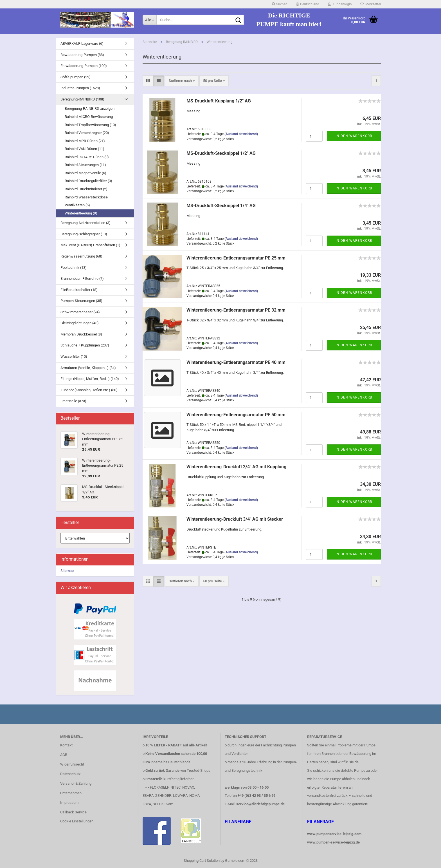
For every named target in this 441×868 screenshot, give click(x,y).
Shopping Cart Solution (202, 861)
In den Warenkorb (354, 136)
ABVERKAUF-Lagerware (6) (82, 43)
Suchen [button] (280, 4)
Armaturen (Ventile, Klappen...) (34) (88, 368)
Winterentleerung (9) (81, 213)
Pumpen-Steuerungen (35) (81, 301)
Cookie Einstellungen (77, 821)
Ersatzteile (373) (73, 401)
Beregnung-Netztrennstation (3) (85, 223)
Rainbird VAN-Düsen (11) (85, 149)
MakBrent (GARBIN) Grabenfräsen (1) (90, 245)
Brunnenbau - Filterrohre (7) (82, 278)
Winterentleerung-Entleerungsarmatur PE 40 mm (236, 362)
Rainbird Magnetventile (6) (85, 173)
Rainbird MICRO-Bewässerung (89, 117)
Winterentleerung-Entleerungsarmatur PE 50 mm (236, 415)
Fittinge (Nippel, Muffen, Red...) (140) (90, 379)
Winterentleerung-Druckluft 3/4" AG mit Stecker (235, 519)
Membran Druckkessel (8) (81, 334)
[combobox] (182, 81)
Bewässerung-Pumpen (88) (82, 55)
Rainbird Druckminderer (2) (86, 189)
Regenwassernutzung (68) (81, 256)
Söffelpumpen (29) (76, 77)
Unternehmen (71, 793)
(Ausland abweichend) (241, 134)
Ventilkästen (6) (77, 205)
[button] (308, 4)
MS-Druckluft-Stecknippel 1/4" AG (221, 206)
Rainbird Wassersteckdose (86, 197)
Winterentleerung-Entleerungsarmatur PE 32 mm (236, 310)
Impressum (69, 803)
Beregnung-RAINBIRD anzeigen (90, 108)
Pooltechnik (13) (74, 268)
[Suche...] (149, 20)
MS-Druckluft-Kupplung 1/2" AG (219, 101)
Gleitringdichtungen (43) (80, 323)
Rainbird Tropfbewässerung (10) (90, 125)
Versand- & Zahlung (76, 783)
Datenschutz (70, 774)
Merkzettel (371, 4)
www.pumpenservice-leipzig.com (334, 834)
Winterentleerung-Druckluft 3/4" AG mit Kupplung (236, 467)
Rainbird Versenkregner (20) (87, 133)
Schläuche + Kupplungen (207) (85, 345)
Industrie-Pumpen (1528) (80, 88)
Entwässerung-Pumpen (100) (84, 66)
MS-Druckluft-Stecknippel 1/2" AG (221, 153)
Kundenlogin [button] (340, 4)
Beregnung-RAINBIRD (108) (82, 99)
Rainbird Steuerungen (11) (85, 165)
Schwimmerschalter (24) (80, 312)
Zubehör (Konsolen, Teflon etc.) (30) (89, 390)
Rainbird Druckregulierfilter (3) (88, 181)
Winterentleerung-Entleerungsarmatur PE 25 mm (236, 258)
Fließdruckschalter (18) (79, 290)
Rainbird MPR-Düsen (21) (85, 141)
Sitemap (67, 571)
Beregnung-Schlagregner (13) (84, 234)
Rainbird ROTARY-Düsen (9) (87, 157)
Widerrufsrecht (72, 764)
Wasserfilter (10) (74, 356)
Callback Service (73, 812)
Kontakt (66, 745)
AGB (64, 755)
